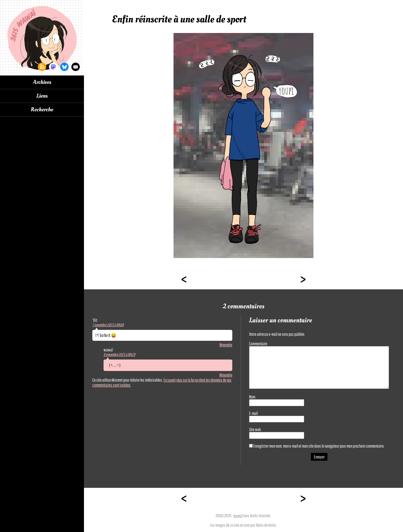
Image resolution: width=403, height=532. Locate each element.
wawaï (238, 516)
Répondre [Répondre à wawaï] (226, 375)
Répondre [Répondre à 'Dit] (226, 345)
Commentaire (258, 344)
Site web (255, 429)
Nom (252, 397)
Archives (42, 82)
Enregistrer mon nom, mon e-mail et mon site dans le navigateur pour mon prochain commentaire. (319, 446)
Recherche (42, 110)
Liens (42, 96)
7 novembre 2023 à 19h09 (108, 325)
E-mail (253, 413)
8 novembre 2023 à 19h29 (119, 354)
